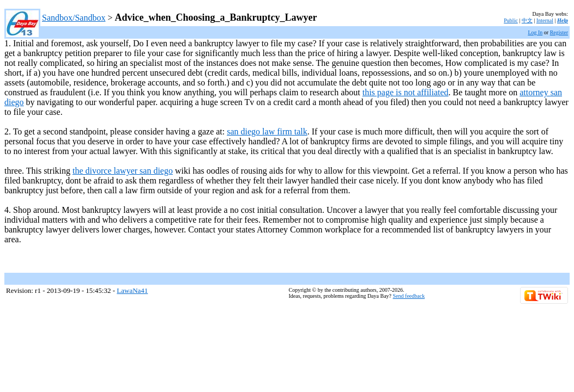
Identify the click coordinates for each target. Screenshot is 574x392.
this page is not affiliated (406, 92)
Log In (535, 32)
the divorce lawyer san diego (123, 171)
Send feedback (409, 296)
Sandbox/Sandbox (74, 18)
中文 (527, 20)
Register (559, 32)
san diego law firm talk (267, 131)
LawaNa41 (132, 290)
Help (563, 20)
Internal (545, 20)
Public (511, 20)
